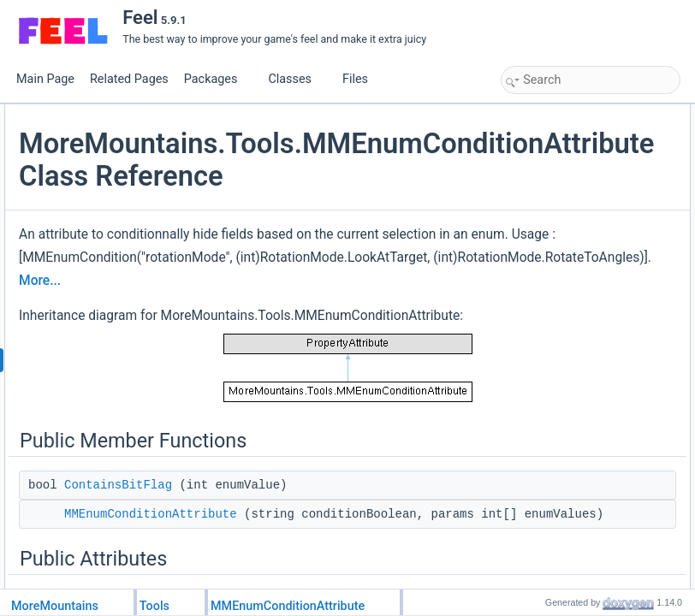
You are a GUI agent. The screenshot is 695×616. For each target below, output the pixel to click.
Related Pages (129, 79)
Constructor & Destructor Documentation (598, 246)
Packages (217, 79)
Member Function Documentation (582, 283)
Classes (296, 79)
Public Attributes (543, 170)
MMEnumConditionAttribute (582, 151)
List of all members (549, 377)
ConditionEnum (555, 189)
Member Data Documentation (573, 321)
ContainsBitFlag (556, 133)
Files (362, 79)
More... (244, 438)
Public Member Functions (564, 114)
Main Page (45, 79)
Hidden (536, 208)
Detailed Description (552, 227)
